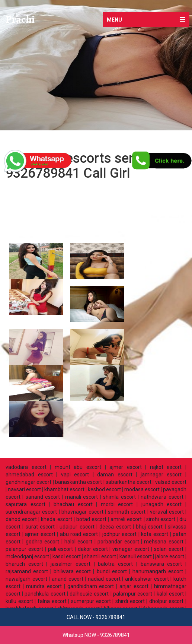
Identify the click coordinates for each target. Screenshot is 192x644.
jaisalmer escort (71, 564)
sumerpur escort (91, 601)
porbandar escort (118, 542)
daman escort (115, 475)
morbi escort (117, 504)
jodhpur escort (120, 534)
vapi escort (75, 475)
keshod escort (104, 489)
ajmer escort (126, 467)
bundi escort (112, 571)
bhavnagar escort (82, 512)
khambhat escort (64, 489)
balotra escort (115, 564)
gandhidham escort (91, 586)
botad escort (91, 519)
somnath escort (127, 512)
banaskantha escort (79, 482)
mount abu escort (78, 467)
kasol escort (67, 556)
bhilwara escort (72, 571)
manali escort (81, 497)
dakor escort (93, 549)
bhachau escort (73, 504)
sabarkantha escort (129, 482)
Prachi (20, 19)
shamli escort (100, 556)
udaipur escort (77, 527)
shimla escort (119, 497)
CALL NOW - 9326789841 (96, 617)
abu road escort (79, 534)
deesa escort (115, 527)
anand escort (68, 579)
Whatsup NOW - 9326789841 (96, 635)
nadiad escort (104, 579)
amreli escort (126, 519)
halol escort (78, 542)
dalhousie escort (89, 594)
